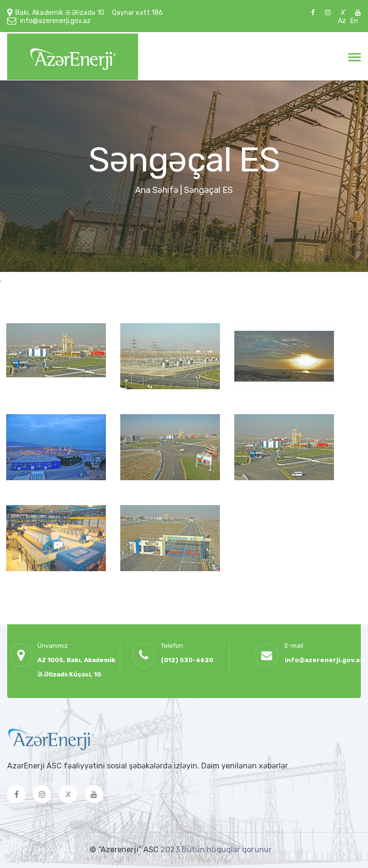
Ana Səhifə (157, 190)
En (354, 21)
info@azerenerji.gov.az (55, 21)
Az (342, 21)
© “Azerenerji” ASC (125, 850)
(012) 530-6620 (187, 660)
